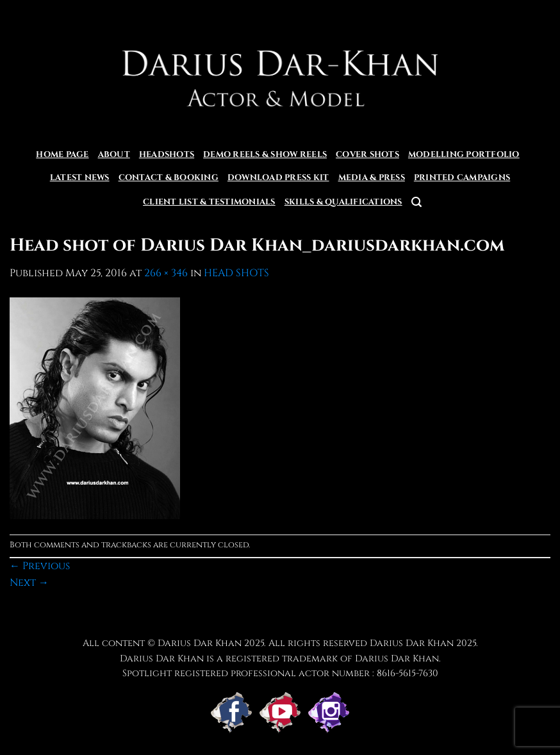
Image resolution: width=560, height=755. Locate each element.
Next (29, 583)
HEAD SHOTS (236, 273)
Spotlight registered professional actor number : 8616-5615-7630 (280, 673)
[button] (416, 202)
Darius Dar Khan (412, 643)
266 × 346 (166, 273)
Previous (40, 566)
